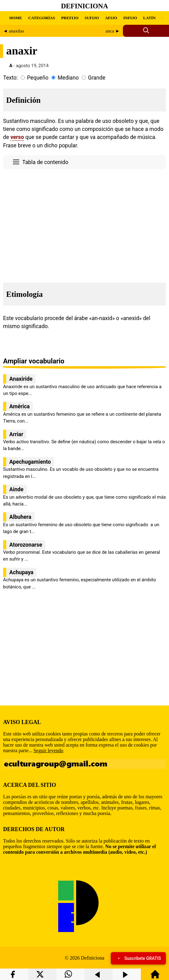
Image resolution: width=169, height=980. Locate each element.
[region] (84, 224)
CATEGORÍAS (41, 18)
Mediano (68, 78)
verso (17, 137)
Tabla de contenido (45, 162)
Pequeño (38, 78)
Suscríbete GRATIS (138, 958)
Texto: (11, 78)
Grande (97, 78)
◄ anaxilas (14, 31)
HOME (16, 18)
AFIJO (111, 18)
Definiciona (84, 6)
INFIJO (130, 18)
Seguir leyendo (48, 750)
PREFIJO (70, 18)
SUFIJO (92, 18)
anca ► (113, 31)
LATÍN (149, 18)
